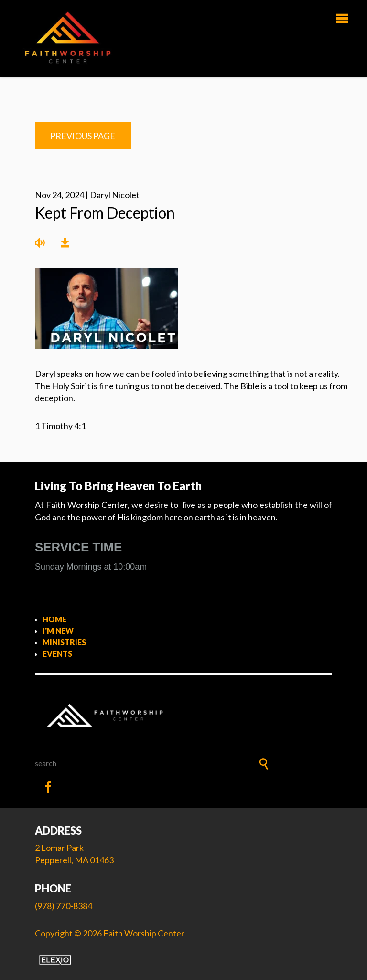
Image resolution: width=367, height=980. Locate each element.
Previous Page (83, 136)
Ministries (64, 642)
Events (57, 654)
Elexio (55, 960)
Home (54, 619)
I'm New (58, 631)
